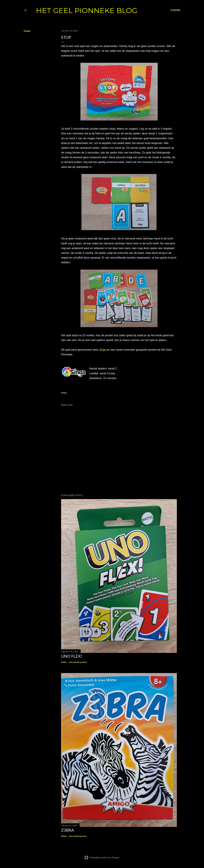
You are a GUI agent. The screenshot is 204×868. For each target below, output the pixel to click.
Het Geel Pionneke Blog (87, 10)
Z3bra (67, 830)
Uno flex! (72, 656)
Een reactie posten (78, 662)
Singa (103, 350)
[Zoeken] (175, 10)
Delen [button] (27, 31)
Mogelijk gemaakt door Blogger (102, 858)
